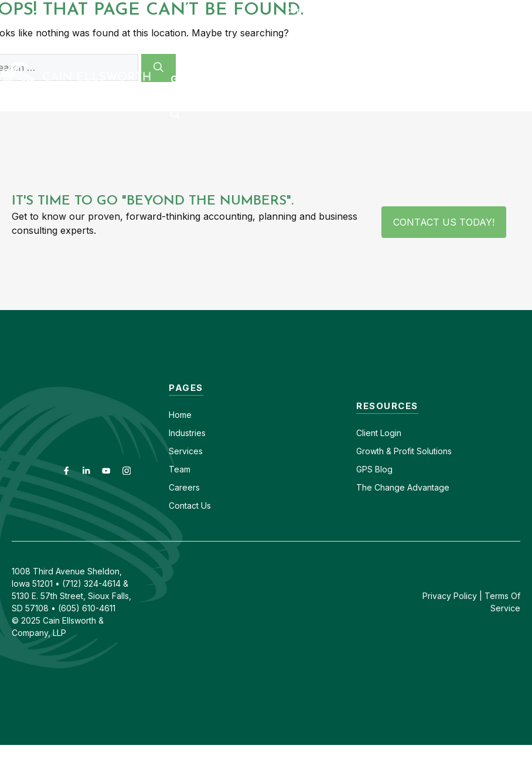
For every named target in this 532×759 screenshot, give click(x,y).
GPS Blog (195, 79)
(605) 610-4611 (419, 10)
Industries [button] (212, 44)
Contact (301, 10)
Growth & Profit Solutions (404, 451)
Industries (187, 433)
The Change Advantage (403, 487)
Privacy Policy (450, 596)
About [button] (382, 44)
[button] (175, 114)
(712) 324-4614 (500, 10)
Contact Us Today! (444, 222)
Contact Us (190, 506)
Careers (353, 10)
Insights (448, 44)
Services (186, 451)
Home (180, 415)
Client (367, 433)
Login (390, 433)
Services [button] (303, 44)
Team (180, 469)
